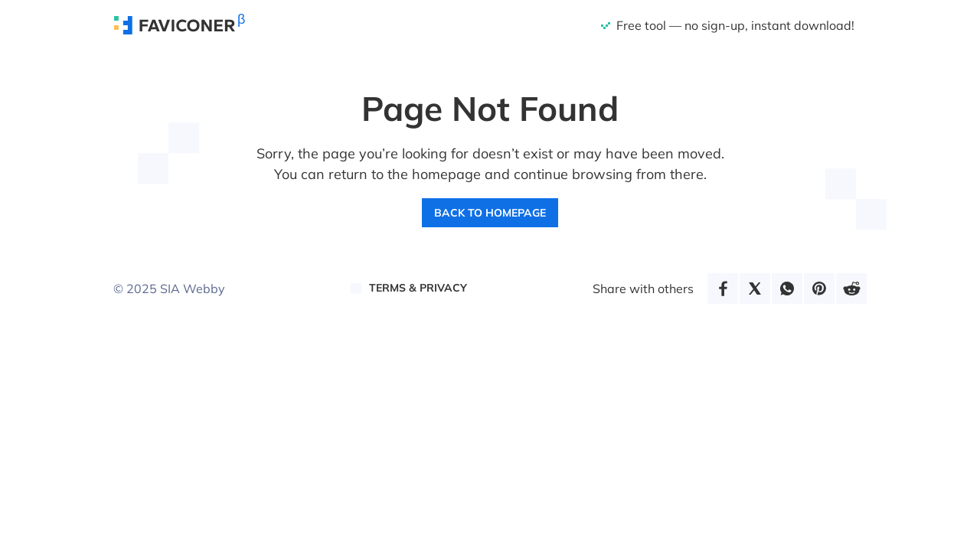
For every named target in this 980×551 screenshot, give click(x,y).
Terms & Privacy (418, 288)
